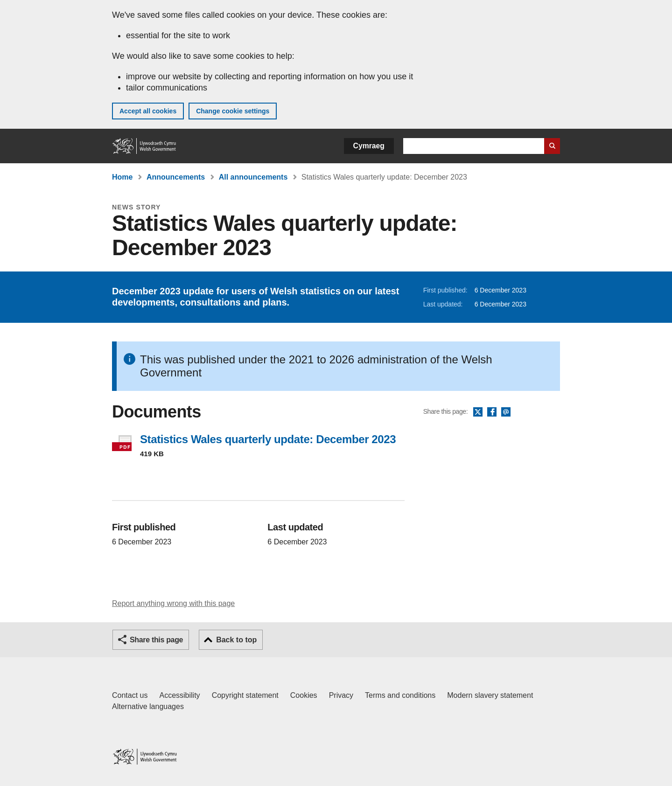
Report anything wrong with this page (173, 603)
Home (122, 177)
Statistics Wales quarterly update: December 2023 (268, 439)
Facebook (492, 412)
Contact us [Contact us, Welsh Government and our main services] (130, 695)
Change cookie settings (233, 111)
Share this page (156, 640)
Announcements (176, 177)
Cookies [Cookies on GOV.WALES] (304, 695)
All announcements (253, 177)
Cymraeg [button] (369, 146)
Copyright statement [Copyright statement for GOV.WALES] (245, 695)
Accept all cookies (148, 111)
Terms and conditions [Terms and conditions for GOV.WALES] (400, 695)
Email (506, 412)
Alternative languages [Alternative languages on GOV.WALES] (148, 706)
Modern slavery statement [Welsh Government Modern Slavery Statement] (490, 695)
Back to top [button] (236, 640)
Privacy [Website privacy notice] (341, 695)
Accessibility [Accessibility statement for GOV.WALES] (179, 695)
